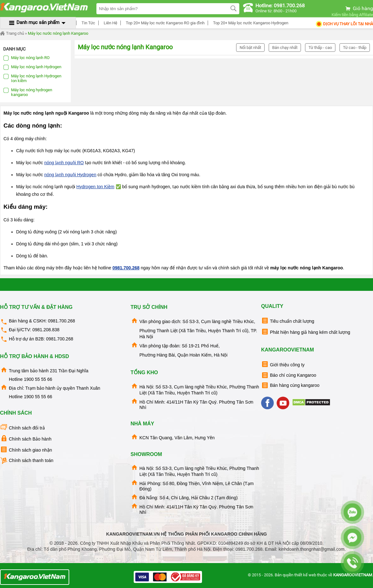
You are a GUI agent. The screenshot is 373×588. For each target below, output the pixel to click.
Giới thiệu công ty (283, 364)
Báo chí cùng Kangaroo (289, 375)
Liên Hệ (110, 23)
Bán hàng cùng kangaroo (290, 385)
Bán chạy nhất (285, 48)
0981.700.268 (126, 268)
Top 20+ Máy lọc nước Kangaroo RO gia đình (164, 23)
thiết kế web (305, 575)
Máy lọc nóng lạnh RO (26, 58)
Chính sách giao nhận (26, 450)
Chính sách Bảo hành (26, 438)
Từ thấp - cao (320, 48)
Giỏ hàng (359, 8)
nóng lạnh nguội (64, 163)
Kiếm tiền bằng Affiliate (352, 15)
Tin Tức (87, 23)
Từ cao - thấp (355, 48)
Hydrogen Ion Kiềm (95, 187)
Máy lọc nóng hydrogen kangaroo (28, 92)
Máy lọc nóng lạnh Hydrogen (32, 67)
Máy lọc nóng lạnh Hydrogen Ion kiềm (32, 78)
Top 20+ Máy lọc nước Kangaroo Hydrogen (250, 23)
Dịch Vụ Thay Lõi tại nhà (344, 24)
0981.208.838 (46, 330)
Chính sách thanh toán (27, 461)
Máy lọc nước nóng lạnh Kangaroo (58, 33)
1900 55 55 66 (38, 379)
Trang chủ (12, 33)
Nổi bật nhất (250, 48)
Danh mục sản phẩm (38, 22)
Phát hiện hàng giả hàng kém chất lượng (306, 332)
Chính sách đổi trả (22, 427)
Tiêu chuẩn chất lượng (288, 321)
